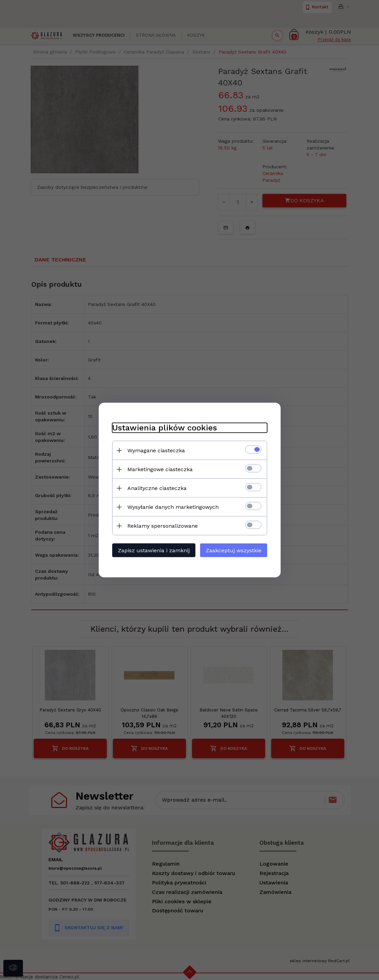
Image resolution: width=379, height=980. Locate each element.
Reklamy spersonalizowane (163, 526)
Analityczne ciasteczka (157, 488)
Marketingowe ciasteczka (160, 469)
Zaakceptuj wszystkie (234, 550)
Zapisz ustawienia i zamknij (154, 550)
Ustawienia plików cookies (165, 428)
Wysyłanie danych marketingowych (173, 507)
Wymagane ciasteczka (156, 450)
